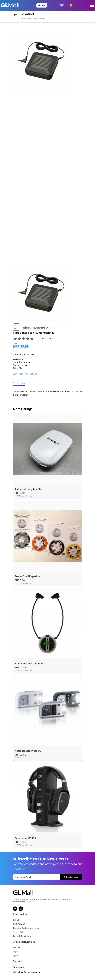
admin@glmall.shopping (29, 972)
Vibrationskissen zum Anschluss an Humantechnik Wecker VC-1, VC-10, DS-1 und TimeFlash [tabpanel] (47, 393)
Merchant (17, 947)
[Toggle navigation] (92, 5)
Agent (16, 955)
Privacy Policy (19, 932)
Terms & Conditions (22, 936)
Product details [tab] (19, 383)
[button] (42, 5)
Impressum (18, 967)
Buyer (16, 951)
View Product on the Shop (25, 374)
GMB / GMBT (19, 924)
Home (24, 18)
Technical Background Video (26, 928)
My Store (33, 18)
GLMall (16, 920)
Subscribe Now (71, 877)
